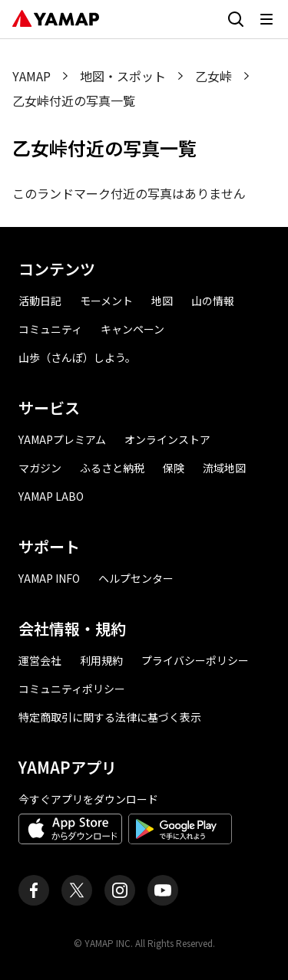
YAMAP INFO (49, 578)
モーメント (106, 301)
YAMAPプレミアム (62, 439)
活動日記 (40, 301)
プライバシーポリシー (195, 660)
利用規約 (101, 660)
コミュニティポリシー (72, 689)
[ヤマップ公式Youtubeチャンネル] (163, 890)
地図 (162, 301)
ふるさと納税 (112, 468)
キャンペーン (132, 329)
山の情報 (213, 301)
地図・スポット (123, 76)
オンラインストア (167, 439)
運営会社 (40, 660)
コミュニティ (50, 329)
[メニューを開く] (266, 19)
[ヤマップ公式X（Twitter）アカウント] (77, 890)
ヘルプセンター (136, 578)
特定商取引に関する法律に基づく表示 (110, 717)
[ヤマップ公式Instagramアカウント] (120, 890)
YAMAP (31, 76)
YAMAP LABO (51, 496)
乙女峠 (214, 76)
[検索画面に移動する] (236, 19)
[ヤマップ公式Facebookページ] (34, 890)
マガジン (40, 468)
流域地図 (224, 468)
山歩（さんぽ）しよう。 (77, 357)
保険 (174, 468)
